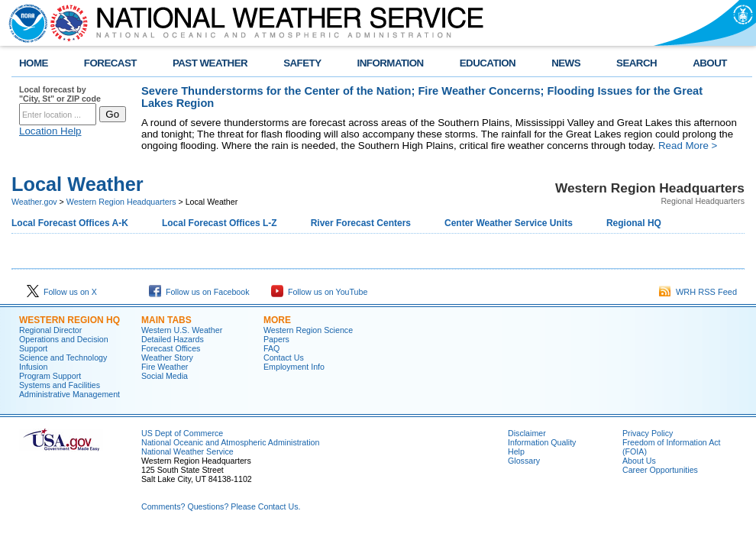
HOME (34, 63)
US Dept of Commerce (182, 433)
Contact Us (284, 357)
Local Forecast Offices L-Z (220, 223)
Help (516, 451)
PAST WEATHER (210, 63)
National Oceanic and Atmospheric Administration (230, 442)
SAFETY (302, 63)
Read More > (688, 146)
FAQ (271, 348)
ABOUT (710, 63)
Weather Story (167, 357)
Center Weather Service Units (509, 223)
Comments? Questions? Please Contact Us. (221, 506)
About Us (639, 461)
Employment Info (294, 367)
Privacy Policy (648, 433)
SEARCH (636, 63)
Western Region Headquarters (121, 202)
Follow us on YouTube (319, 292)
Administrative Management (69, 394)
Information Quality (542, 442)
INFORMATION (391, 63)
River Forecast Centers (361, 223)
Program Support (50, 376)
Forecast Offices (171, 348)
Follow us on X (62, 292)
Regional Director (50, 330)
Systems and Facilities (60, 385)
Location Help (50, 131)
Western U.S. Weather (182, 330)
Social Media (165, 376)
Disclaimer (527, 433)
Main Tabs (166, 320)
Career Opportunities (660, 470)
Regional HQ (634, 223)
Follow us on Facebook (199, 292)
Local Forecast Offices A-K (70, 223)
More (277, 320)
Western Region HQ (69, 320)
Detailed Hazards (173, 339)
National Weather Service (187, 451)
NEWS (566, 63)
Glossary (524, 461)
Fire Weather (165, 367)
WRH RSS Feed (698, 292)
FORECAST (110, 63)
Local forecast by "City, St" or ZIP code (60, 94)
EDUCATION (488, 63)
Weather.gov (34, 202)
